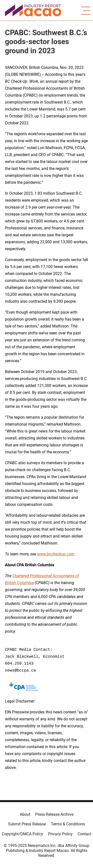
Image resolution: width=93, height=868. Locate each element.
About (25, 814)
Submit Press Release (27, 824)
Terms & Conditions (68, 824)
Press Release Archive (54, 814)
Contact (84, 834)
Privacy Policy (60, 834)
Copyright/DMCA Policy (22, 834)
